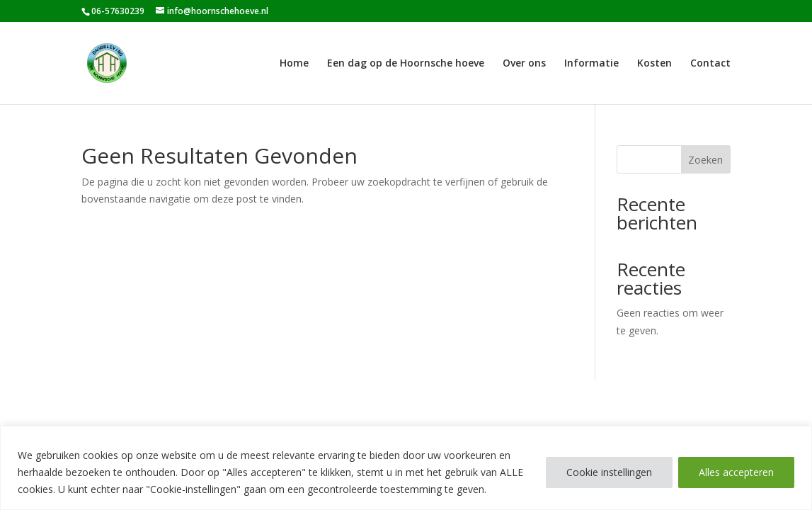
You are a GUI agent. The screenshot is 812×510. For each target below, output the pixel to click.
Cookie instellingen (609, 472)
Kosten (654, 64)
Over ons (524, 64)
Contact (710, 64)
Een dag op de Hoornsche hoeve (406, 64)
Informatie (591, 64)
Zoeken (705, 160)
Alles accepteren (736, 472)
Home (294, 64)
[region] (406, 468)
